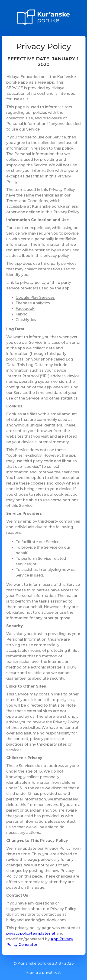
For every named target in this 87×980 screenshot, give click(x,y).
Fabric (21, 314)
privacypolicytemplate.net (31, 933)
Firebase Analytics (33, 303)
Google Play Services (35, 297)
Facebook (25, 309)
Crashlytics (26, 320)
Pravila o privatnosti (43, 972)
